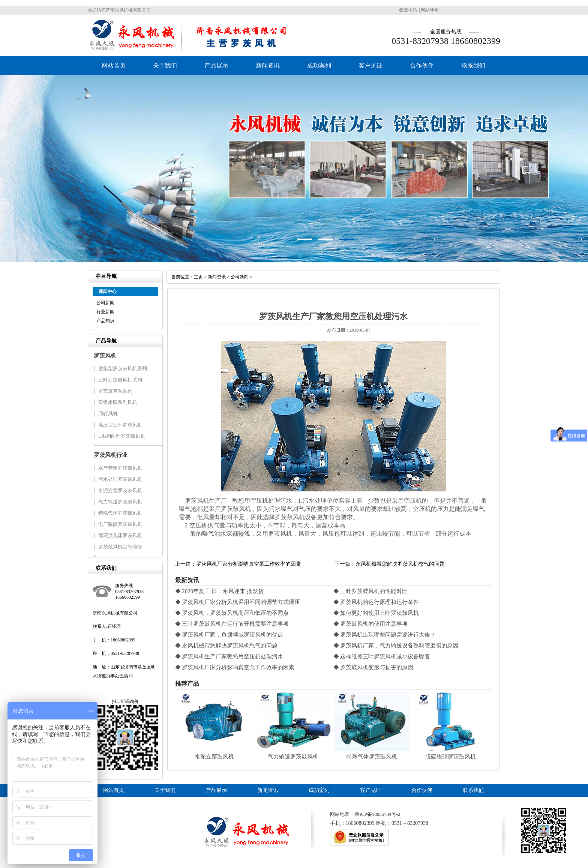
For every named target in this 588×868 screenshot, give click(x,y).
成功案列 (319, 65)
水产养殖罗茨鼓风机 (120, 468)
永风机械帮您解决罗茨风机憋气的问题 (400, 564)
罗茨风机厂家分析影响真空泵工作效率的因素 (249, 564)
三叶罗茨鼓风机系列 (120, 380)
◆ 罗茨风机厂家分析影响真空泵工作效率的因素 (235, 667)
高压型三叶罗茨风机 (120, 425)
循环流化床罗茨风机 (120, 535)
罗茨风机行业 (111, 455)
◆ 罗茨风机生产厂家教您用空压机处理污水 (229, 656)
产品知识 (105, 321)
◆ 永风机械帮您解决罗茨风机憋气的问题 (226, 646)
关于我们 (165, 65)
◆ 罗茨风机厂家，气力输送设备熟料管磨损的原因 (396, 646)
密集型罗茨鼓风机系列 (123, 369)
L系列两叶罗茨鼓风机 (122, 436)
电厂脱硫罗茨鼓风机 (120, 524)
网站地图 (430, 10)
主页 (198, 277)
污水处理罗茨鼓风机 (120, 479)
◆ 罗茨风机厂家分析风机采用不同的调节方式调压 (238, 602)
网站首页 (114, 65)
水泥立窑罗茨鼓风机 (120, 490)
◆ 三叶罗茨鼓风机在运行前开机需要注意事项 (232, 624)
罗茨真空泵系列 (115, 391)
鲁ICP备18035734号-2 (378, 814)
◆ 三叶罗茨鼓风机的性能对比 (371, 591)
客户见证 (370, 65)
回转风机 (108, 414)
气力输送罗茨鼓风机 (120, 502)
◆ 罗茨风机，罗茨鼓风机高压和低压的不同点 (232, 613)
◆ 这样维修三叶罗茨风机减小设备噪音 (382, 656)
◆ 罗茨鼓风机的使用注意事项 (371, 624)
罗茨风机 (105, 356)
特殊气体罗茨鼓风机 (120, 513)
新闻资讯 (268, 65)
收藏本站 (408, 10)
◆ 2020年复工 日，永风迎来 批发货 (219, 591)
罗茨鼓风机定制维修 (120, 547)
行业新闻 (105, 312)
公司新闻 (105, 303)
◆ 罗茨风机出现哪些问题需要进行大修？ (385, 635)
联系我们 (473, 65)
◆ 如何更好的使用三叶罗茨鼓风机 (376, 613)
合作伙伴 (422, 65)
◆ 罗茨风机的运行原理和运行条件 (376, 602)
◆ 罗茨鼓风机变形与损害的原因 (373, 667)
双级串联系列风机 (118, 402)
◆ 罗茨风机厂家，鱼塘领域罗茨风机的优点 (229, 635)
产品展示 (216, 65)
